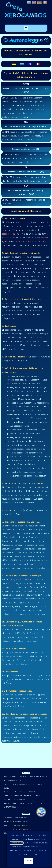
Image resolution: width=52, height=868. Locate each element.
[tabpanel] (26, 53)
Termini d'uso (17, 843)
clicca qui (33, 854)
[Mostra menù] (26, 28)
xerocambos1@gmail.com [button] (22, 829)
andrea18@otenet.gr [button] (22, 825)
